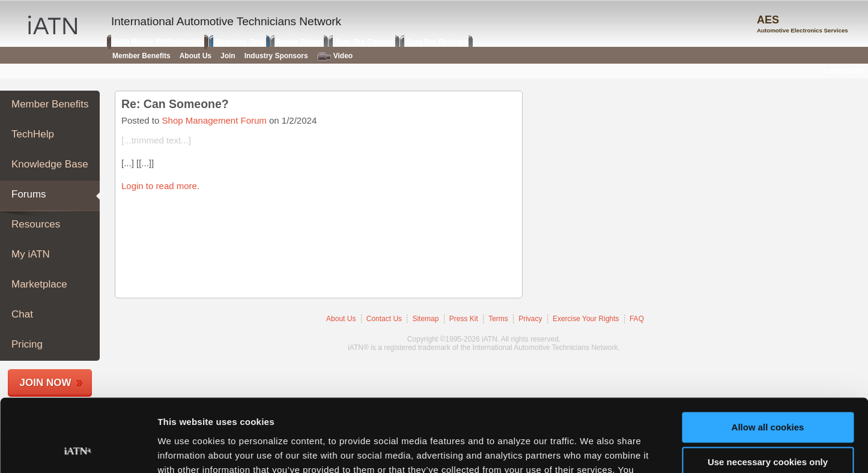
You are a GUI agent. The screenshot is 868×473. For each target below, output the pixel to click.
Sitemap (425, 319)
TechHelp (33, 134)
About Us (341, 319)
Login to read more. (160, 186)
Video (335, 56)
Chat (22, 314)
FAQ (637, 319)
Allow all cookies (768, 359)
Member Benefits (50, 104)
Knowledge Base (50, 164)
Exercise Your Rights (586, 319)
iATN (53, 25)
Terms (498, 319)
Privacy (530, 319)
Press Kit (464, 319)
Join (228, 56)
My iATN (31, 254)
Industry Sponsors (276, 56)
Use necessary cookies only (768, 394)
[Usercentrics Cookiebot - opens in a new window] (78, 450)
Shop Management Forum (214, 120)
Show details (185, 449)
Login (833, 71)
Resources (36, 224)
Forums (29, 194)
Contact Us (384, 319)
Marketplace (39, 284)
